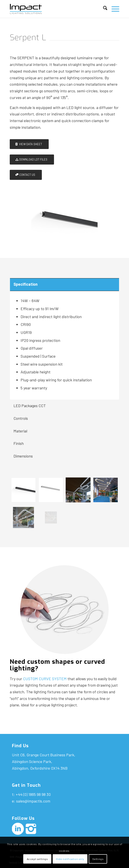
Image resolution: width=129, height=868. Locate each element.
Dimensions (23, 456)
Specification (26, 284)
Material (20, 431)
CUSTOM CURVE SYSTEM (45, 679)
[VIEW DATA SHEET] (29, 144)
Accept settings (37, 859)
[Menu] (113, 9)
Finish (19, 443)
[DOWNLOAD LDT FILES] (32, 160)
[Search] (103, 9)
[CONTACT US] (26, 175)
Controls (21, 418)
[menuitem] (103, 9)
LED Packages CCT (30, 406)
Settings (98, 859)
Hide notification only (70, 859)
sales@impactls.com (33, 801)
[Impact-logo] (54, 9)
